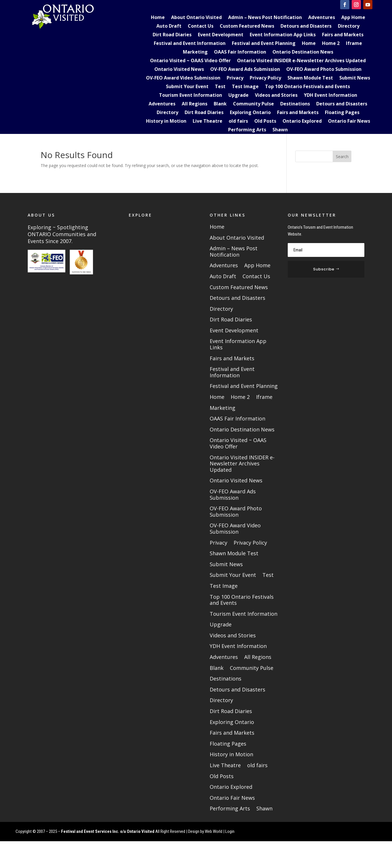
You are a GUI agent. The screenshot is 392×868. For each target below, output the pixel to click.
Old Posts (265, 122)
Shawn (280, 130)
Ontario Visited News (179, 70)
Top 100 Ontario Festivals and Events (307, 87)
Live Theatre (208, 122)
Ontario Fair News (349, 122)
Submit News (355, 78)
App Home (353, 18)
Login (230, 831)
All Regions (195, 104)
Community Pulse (253, 104)
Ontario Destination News (303, 52)
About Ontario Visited (196, 18)
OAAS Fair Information (240, 52)
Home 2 (331, 44)
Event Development (221, 35)
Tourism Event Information (191, 96)
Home (158, 18)
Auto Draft (169, 26)
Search (342, 157)
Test (220, 87)
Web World (214, 831)
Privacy (235, 78)
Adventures (322, 18)
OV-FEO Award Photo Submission (324, 70)
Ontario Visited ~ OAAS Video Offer (190, 61)
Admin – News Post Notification (265, 18)
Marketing (195, 52)
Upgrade (238, 96)
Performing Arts (247, 130)
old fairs (238, 122)
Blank (220, 104)
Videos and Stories (276, 96)
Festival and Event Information (190, 44)
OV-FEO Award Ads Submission (245, 70)
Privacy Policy (265, 78)
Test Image (245, 87)
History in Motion (166, 122)
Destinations (295, 104)
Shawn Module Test (310, 78)
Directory (349, 26)
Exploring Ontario (250, 113)
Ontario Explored (302, 122)
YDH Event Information (331, 96)
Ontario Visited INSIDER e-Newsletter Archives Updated (301, 61)
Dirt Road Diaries (172, 35)
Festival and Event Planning (264, 44)
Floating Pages (342, 113)
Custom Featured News (247, 26)
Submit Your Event (187, 87)
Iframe (354, 44)
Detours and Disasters (306, 26)
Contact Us (201, 26)
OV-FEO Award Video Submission (183, 78)
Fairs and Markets (343, 35)
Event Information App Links (283, 35)
